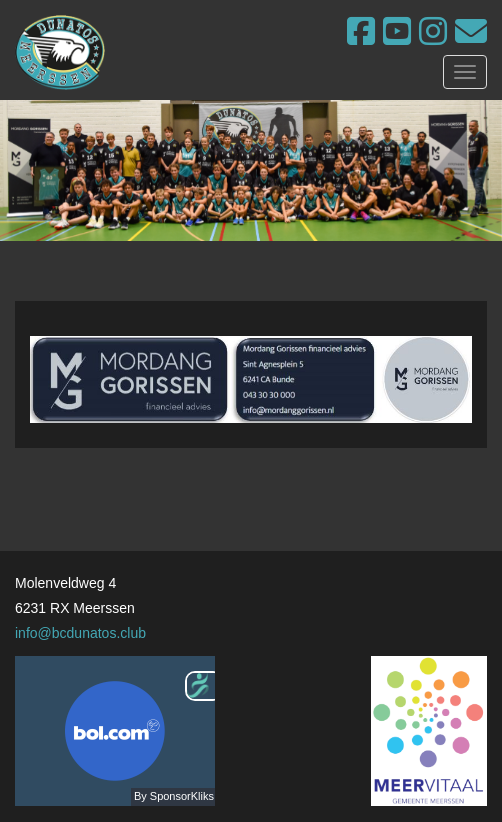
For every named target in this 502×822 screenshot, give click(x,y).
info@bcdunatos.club (80, 633)
